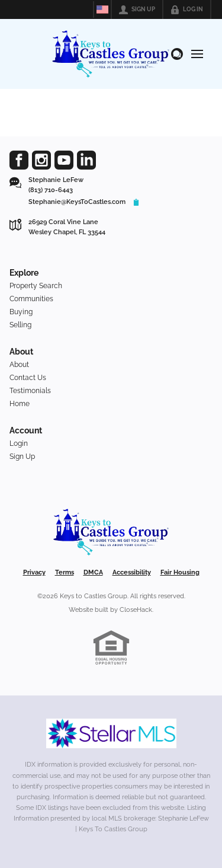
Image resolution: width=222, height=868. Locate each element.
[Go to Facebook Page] (19, 160)
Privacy (34, 572)
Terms (65, 572)
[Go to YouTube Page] (64, 160)
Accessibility (132, 572)
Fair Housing (180, 572)
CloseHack (136, 610)
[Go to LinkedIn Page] (86, 160)
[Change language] (102, 9)
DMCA (93, 572)
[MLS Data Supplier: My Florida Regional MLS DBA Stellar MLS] (111, 733)
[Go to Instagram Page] (41, 160)
